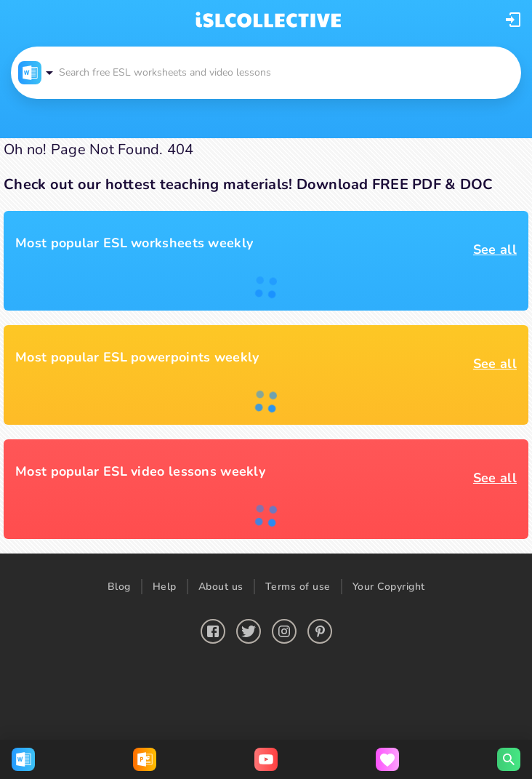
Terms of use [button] (298, 587)
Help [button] (165, 587)
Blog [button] (119, 587)
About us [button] (221, 587)
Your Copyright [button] (389, 587)
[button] (513, 20)
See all (495, 249)
